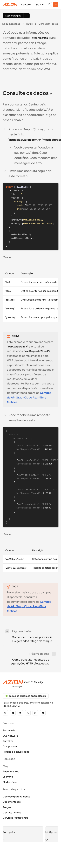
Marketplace (10, 782)
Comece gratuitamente (16, 797)
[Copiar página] (13, 16)
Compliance (10, 746)
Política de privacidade (16, 752)
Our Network (10, 736)
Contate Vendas (12, 813)
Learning (8, 777)
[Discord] (43, 713)
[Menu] (56, 5)
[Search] (49, 5)
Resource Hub (11, 772)
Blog (5, 766)
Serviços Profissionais (16, 818)
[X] (28, 713)
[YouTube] (20, 713)
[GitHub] (5, 713)
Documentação (12, 802)
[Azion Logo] (10, 5)
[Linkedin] (13, 713)
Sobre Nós (9, 730)
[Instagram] (35, 713)
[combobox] (23, 832)
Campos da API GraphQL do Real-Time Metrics (29, 397)
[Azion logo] (30, 684)
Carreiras (8, 741)
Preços (7, 807)
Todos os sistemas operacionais (26, 696)
